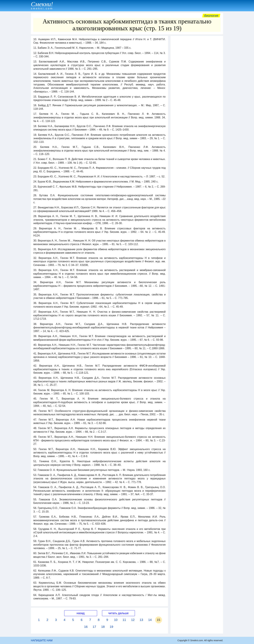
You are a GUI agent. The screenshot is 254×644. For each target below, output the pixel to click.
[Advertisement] (197, 87)
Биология (211, 16)
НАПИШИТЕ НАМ (42, 640)
